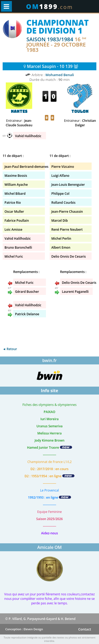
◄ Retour (10, 349)
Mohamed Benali (60, 75)
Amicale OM (49, 547)
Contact (85, 629)
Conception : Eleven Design (24, 629)
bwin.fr (49, 360)
